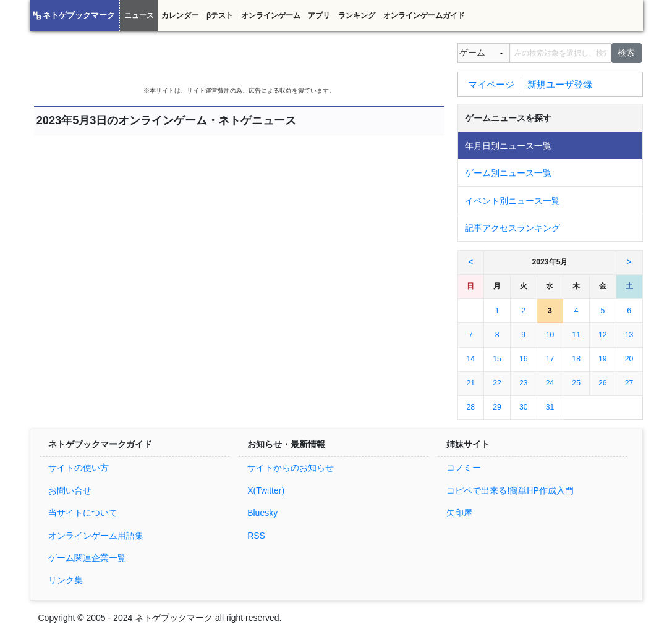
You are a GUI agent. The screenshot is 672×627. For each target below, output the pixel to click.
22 (497, 383)
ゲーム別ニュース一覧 (508, 173)
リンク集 (66, 580)
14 (471, 359)
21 (471, 383)
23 (524, 383)
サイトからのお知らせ (291, 468)
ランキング (357, 15)
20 (629, 359)
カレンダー (180, 15)
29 (497, 407)
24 (550, 383)
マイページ (491, 84)
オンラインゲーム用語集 (96, 536)
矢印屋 (459, 513)
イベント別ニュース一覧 (513, 201)
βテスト (220, 15)
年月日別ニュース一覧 (508, 146)
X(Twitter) (266, 490)
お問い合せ (70, 490)
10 (550, 335)
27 (629, 383)
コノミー (464, 468)
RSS (256, 536)
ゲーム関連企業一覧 (87, 558)
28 (471, 407)
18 (576, 359)
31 (550, 407)
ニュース (139, 15)
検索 (626, 53)
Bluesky (262, 513)
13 (629, 335)
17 (550, 359)
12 (603, 335)
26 (603, 383)
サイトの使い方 (79, 468)
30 (524, 407)
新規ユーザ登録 (560, 84)
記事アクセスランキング (513, 228)
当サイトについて (83, 513)
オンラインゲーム (271, 15)
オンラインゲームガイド (424, 15)
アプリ (319, 15)
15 (497, 359)
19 (603, 359)
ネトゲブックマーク (79, 15)
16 (524, 359)
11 (576, 335)
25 (576, 383)
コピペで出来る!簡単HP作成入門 (510, 490)
